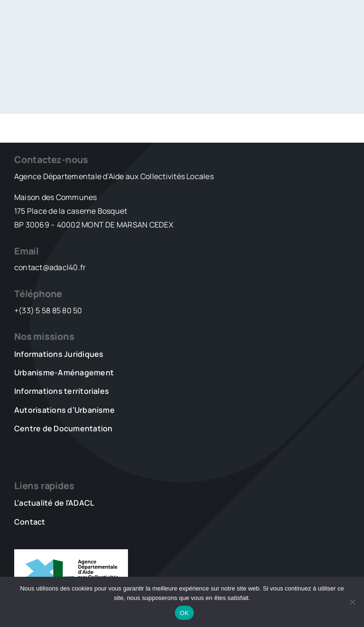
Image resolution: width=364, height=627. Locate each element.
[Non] (352, 602)
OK (184, 613)
